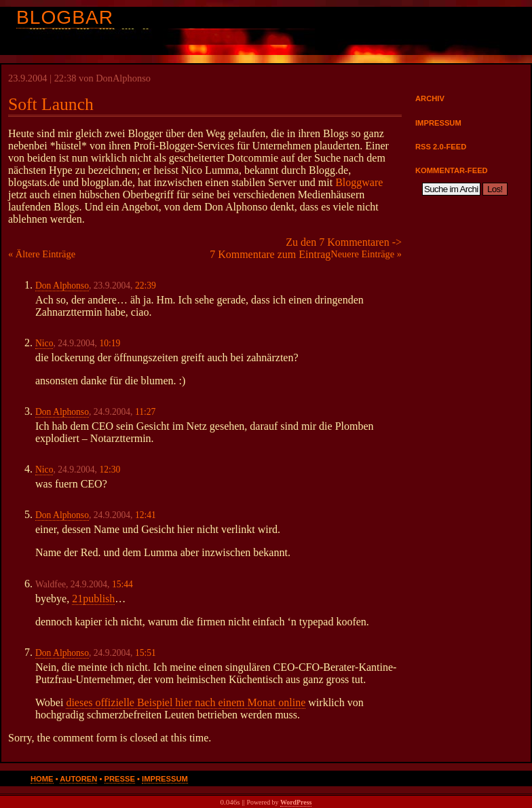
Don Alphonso (62, 286)
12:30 (110, 470)
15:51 (146, 653)
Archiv (430, 98)
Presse (120, 779)
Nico (44, 343)
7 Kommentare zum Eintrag (270, 254)
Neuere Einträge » (366, 254)
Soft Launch (51, 104)
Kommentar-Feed (452, 170)
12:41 (146, 515)
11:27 (145, 412)
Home (42, 779)
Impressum (438, 123)
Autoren (78, 779)
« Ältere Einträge (42, 254)
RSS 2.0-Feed (441, 147)
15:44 (122, 584)
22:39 (146, 286)
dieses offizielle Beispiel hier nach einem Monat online (186, 702)
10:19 (110, 343)
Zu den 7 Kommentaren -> (344, 242)
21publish (93, 599)
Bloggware (359, 182)
